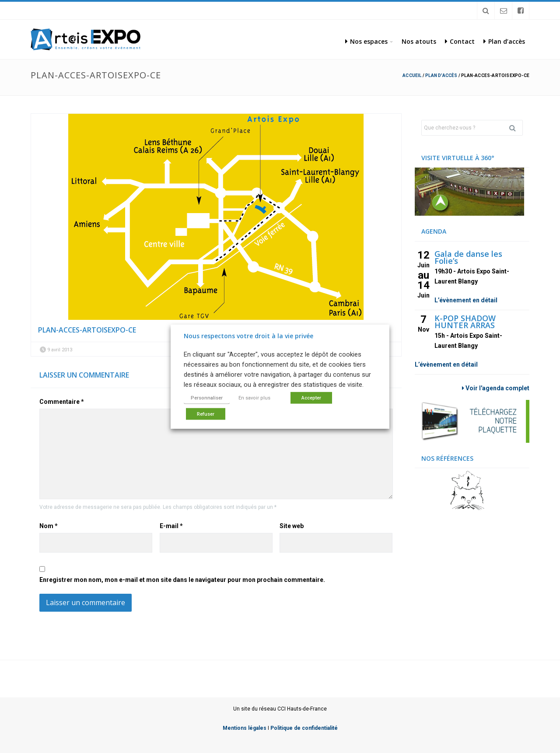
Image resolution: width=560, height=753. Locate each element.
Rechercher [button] (516, 128)
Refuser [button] (206, 414)
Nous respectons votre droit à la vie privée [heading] (248, 335)
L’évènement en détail (466, 300)
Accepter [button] (311, 398)
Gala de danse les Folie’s (468, 257)
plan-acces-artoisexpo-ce (87, 330)
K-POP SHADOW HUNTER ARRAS (465, 322)
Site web (292, 526)
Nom (49, 526)
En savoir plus (254, 398)
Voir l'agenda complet (496, 388)
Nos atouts (419, 41)
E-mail (171, 526)
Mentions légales (245, 728)
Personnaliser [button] (207, 398)
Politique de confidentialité (304, 728)
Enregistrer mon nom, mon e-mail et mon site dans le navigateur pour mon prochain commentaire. (182, 580)
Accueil (412, 75)
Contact (460, 41)
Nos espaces (366, 41)
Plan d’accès (504, 41)
